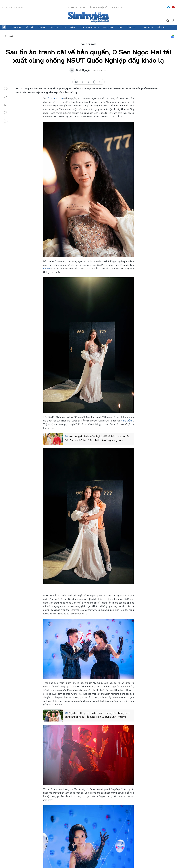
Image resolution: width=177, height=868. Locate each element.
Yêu (64, 27)
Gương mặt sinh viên (90, 27)
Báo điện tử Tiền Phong (88, 17)
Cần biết (161, 27)
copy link (88, 82)
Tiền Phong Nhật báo (98, 7)
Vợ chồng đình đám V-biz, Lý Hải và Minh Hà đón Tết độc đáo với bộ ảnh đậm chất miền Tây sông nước (98, 438)
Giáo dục (42, 27)
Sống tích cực (133, 27)
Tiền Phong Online (77, 7)
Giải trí (73, 27)
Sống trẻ (29, 27)
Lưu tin (5, 105)
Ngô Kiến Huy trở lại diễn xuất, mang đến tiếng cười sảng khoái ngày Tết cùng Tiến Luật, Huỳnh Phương (97, 715)
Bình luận (5, 112)
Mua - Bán (148, 27)
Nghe (5, 90)
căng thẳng (127, 421)
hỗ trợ (46, 269)
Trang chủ (4, 27)
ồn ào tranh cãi (55, 98)
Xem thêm (173, 27)
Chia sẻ (5, 97)
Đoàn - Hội (16, 27)
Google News (173, 37)
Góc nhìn (54, 27)
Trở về (5, 120)
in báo (95, 82)
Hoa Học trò (118, 7)
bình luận (101, 82)
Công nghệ (108, 27)
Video (120, 27)
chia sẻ (76, 82)
